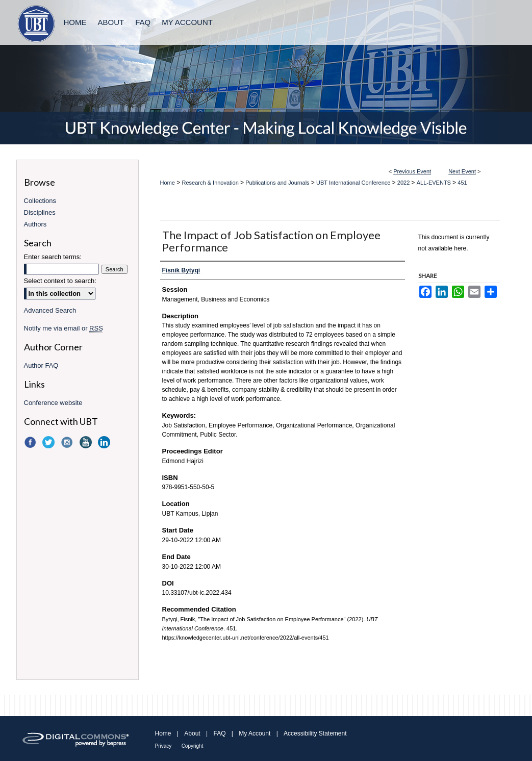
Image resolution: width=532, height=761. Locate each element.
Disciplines (40, 212)
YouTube (87, 442)
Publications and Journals (278, 183)
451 (462, 183)
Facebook (31, 442)
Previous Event (412, 171)
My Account (255, 733)
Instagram (68, 442)
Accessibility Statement (315, 733)
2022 (404, 183)
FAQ (219, 733)
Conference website (53, 403)
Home (168, 183)
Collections (40, 201)
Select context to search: (60, 281)
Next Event (462, 171)
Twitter (49, 442)
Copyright (193, 746)
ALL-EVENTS (435, 183)
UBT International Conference (354, 183)
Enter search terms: (53, 257)
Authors (35, 224)
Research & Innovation (211, 183)
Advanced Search (50, 310)
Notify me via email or (64, 328)
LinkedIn (105, 442)
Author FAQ (41, 365)
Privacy (163, 746)
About (192, 733)
